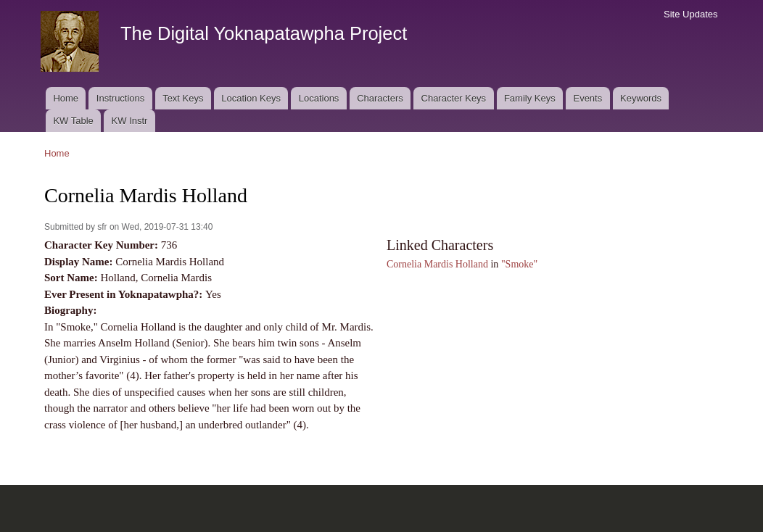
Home (66, 98)
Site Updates (690, 14)
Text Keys (183, 98)
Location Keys (251, 98)
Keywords (641, 98)
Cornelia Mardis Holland (437, 264)
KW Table (73, 121)
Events (587, 98)
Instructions (120, 98)
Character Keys (454, 98)
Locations (319, 98)
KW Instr (130, 121)
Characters (380, 98)
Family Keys (530, 98)
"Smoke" (519, 264)
